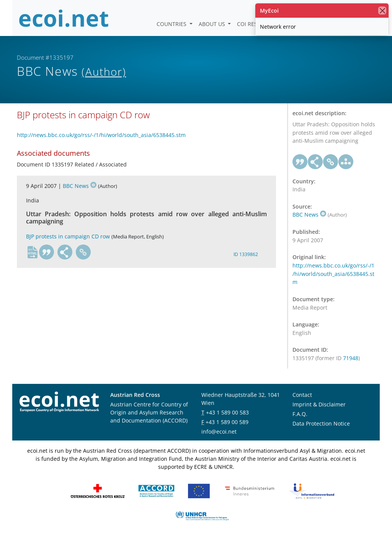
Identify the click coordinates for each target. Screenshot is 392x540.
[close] (382, 11)
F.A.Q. (300, 414)
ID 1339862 (246, 254)
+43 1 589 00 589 (227, 422)
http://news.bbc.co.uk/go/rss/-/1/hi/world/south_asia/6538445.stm (101, 135)
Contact (302, 395)
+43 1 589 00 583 (227, 412)
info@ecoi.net (219, 432)
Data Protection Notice (321, 423)
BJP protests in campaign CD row (68, 236)
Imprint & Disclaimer (319, 404)
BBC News (80, 186)
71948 (351, 358)
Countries (172, 24)
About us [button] (213, 24)
